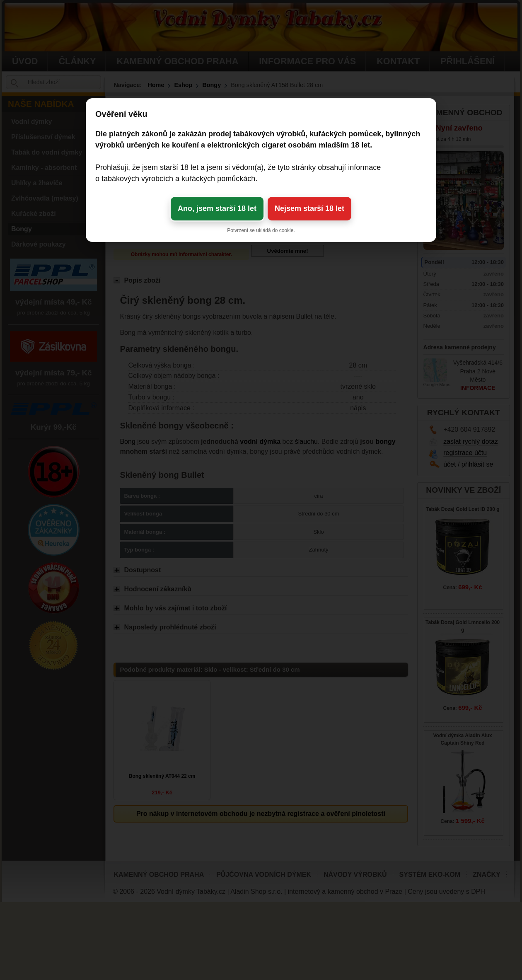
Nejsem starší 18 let (309, 208)
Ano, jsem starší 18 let (217, 208)
